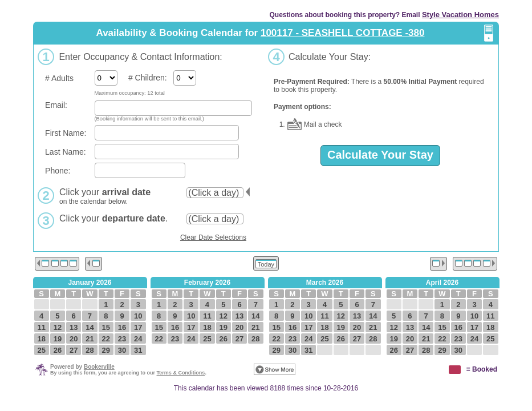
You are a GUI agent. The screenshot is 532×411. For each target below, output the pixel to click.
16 (122, 327)
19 (58, 339)
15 (106, 327)
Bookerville (99, 367)
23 (122, 339)
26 (58, 350)
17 (138, 327)
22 (106, 339)
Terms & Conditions (181, 373)
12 (58, 327)
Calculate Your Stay (380, 155)
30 (122, 350)
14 (90, 327)
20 (74, 339)
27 (74, 350)
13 (74, 327)
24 (138, 339)
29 (106, 350)
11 (41, 327)
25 (41, 350)
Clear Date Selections (213, 237)
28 (90, 350)
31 (138, 350)
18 (41, 339)
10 (138, 316)
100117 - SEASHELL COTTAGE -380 (343, 33)
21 (90, 339)
